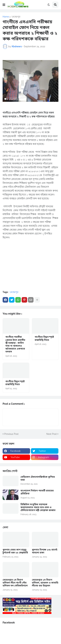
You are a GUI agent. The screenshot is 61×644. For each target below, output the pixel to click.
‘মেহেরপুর (16, 17)
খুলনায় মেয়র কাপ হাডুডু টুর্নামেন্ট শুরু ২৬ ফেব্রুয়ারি (15, 551)
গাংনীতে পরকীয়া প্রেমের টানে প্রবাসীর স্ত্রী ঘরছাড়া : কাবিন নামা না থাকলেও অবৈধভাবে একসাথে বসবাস (15, 345)
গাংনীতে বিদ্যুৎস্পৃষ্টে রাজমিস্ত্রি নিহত (44, 339)
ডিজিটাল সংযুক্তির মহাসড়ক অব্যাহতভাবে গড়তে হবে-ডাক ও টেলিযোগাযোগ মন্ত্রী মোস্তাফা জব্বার (38, 508)
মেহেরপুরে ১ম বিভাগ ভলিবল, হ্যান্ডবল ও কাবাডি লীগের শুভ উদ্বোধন (45, 583)
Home (6, 17)
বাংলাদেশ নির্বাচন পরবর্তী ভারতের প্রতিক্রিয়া (37, 492)
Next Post (52, 434)
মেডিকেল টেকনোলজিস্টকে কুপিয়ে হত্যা (38, 479)
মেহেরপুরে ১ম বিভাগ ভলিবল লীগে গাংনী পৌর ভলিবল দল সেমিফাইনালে (15, 583)
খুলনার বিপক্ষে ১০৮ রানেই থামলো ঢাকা (45, 551)
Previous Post (11, 434)
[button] (4, 5)
